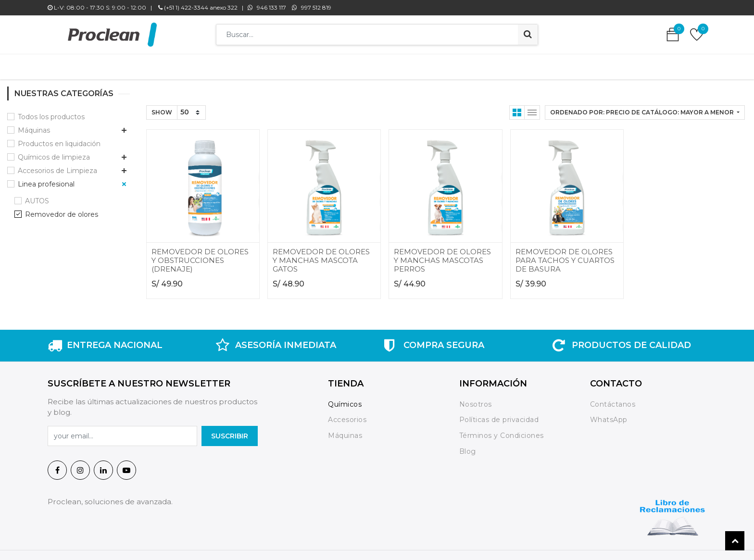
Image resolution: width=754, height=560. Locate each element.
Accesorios (347, 415)
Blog (468, 447)
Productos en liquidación (59, 139)
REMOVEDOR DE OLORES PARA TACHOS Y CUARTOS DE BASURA (565, 255)
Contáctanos (613, 399)
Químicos (345, 399)
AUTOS (37, 196)
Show (162, 107)
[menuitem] (236, 64)
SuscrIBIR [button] (230, 431)
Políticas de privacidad (499, 415)
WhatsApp (609, 415)
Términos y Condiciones (502, 431)
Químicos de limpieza (54, 152)
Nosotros (477, 399)
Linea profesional (46, 179)
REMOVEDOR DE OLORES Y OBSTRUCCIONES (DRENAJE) (200, 255)
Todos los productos (51, 112)
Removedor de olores (62, 210)
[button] (645, 108)
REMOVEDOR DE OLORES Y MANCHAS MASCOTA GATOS (321, 255)
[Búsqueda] (528, 35)
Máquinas (34, 125)
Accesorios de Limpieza (57, 166)
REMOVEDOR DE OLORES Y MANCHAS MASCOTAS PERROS (442, 255)
